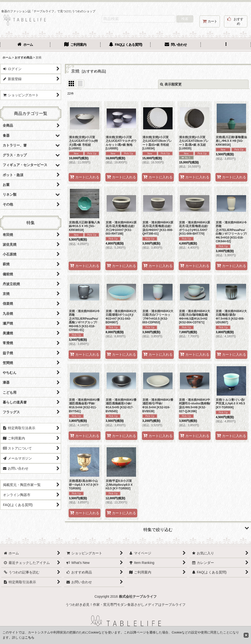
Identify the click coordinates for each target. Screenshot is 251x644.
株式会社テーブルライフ (138, 596)
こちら (30, 638)
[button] (226, 45)
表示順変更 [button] (171, 84)
